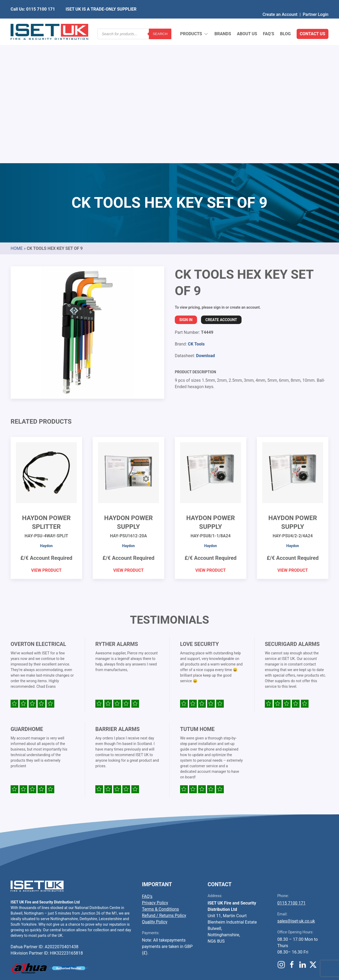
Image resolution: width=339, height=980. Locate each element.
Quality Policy (155, 793)
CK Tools (196, 215)
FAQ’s (269, 21)
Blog (285, 21)
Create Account (221, 191)
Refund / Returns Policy (164, 787)
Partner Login (316, 4)
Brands (223, 21)
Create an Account (280, 4)
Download (205, 227)
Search (160, 21)
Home (17, 120)
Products (194, 21)
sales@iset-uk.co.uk (296, 792)
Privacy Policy (155, 774)
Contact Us (313, 21)
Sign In (186, 191)
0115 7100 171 (291, 774)
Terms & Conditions (160, 780)
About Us (247, 21)
